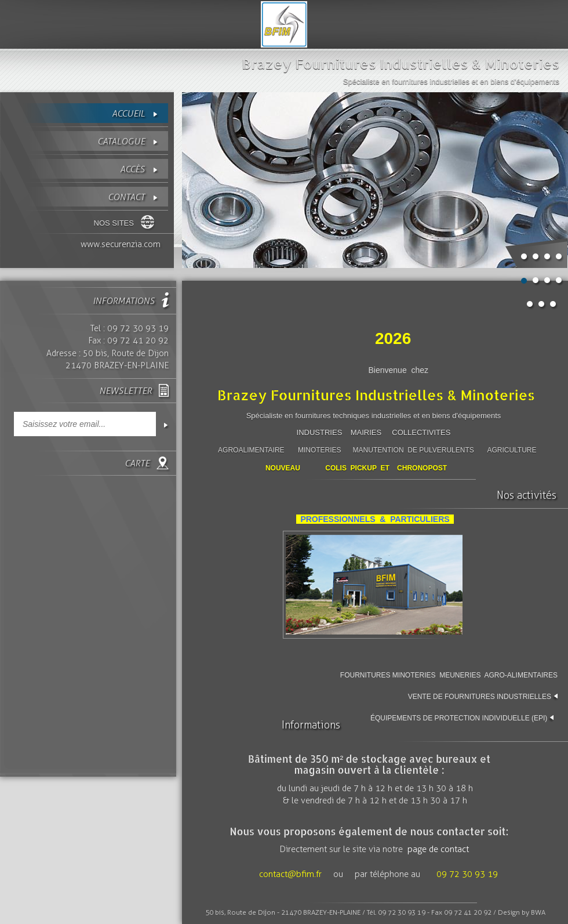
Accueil (128, 113)
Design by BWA (522, 912)
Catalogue (121, 141)
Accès (132, 169)
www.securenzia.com (121, 244)
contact (126, 197)
